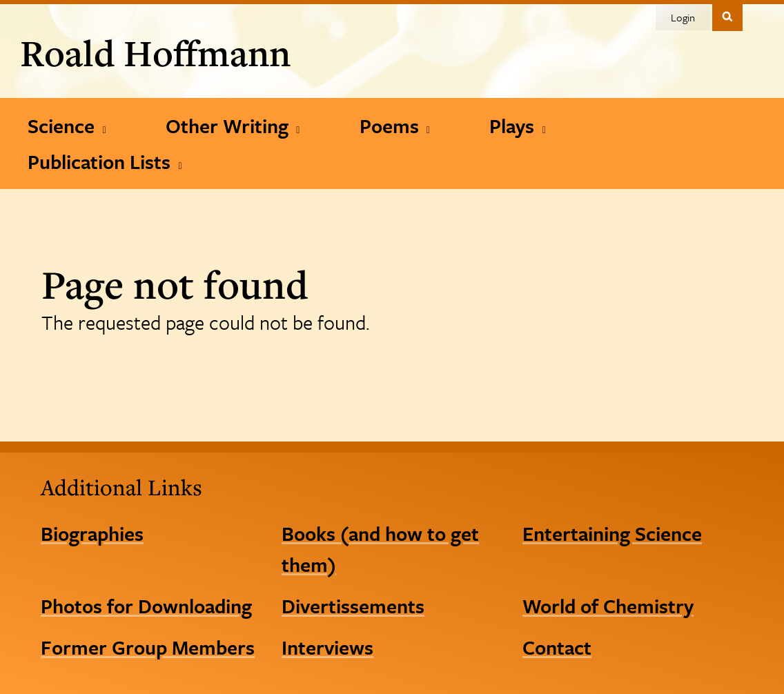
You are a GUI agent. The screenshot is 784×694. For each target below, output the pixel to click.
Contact (557, 647)
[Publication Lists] (105, 161)
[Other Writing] (233, 126)
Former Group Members (148, 647)
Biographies (92, 533)
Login (683, 17)
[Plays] (518, 126)
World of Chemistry (608, 606)
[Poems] (395, 126)
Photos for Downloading (146, 606)
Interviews (327, 647)
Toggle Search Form (727, 16)
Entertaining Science (612, 533)
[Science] (67, 126)
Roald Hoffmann (155, 52)
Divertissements (353, 606)
